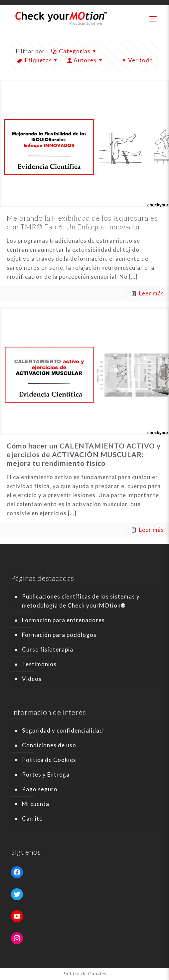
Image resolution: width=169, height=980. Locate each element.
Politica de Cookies (49, 760)
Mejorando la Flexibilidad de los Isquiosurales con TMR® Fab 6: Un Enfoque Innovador (82, 222)
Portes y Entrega (46, 774)
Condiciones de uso (49, 745)
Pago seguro (40, 789)
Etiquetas (38, 60)
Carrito (32, 818)
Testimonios (39, 664)
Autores (85, 60)
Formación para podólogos (59, 635)
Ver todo (137, 60)
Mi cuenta (36, 804)
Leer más (152, 293)
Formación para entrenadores (63, 620)
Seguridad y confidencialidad (63, 730)
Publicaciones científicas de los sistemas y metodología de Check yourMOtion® (81, 601)
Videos (32, 679)
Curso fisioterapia (48, 649)
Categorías (74, 51)
